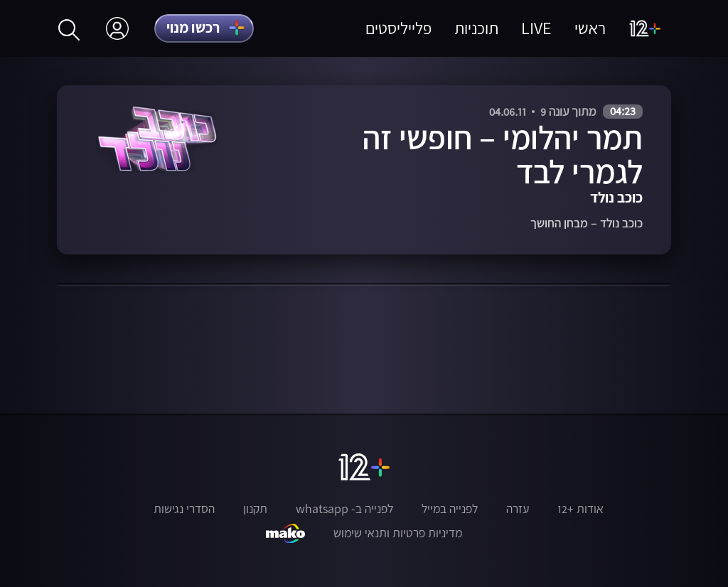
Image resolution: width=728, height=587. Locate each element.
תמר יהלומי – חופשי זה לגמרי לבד (503, 154)
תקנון (255, 509)
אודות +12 (580, 509)
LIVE (536, 28)
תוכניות (476, 28)
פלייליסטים (398, 28)
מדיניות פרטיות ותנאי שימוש (398, 533)
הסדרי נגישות (184, 509)
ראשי (590, 28)
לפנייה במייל (450, 509)
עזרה (518, 509)
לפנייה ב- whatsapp (344, 509)
